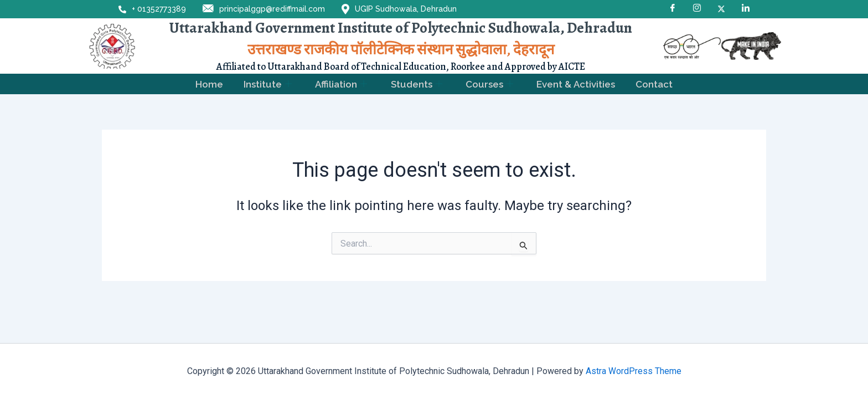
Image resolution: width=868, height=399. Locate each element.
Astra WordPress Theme (634, 371)
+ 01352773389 (152, 9)
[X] (721, 8)
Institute (266, 84)
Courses (490, 84)
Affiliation (340, 84)
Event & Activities (578, 84)
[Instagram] (697, 8)
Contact (657, 84)
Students (417, 84)
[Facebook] (673, 8)
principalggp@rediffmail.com (264, 9)
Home (207, 84)
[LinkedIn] (746, 8)
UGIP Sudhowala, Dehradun (399, 9)
